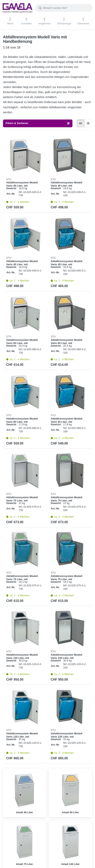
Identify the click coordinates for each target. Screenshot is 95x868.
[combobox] (64, 8)
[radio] (81, 123)
